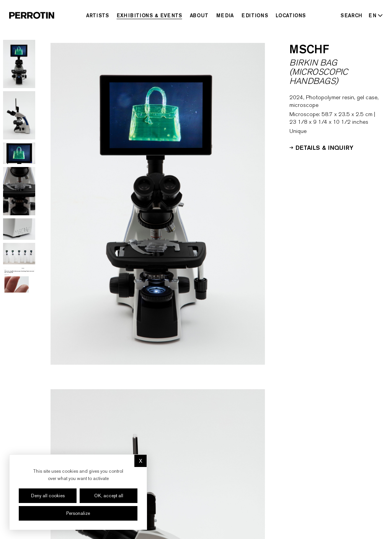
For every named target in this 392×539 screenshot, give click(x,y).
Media (225, 15)
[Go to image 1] (19, 64)
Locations (291, 15)
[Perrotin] (32, 15)
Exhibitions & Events (149, 15)
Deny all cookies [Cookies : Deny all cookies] (48, 496)
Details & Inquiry (321, 147)
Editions (255, 15)
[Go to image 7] (19, 281)
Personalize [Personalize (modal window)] (78, 513)
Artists (98, 15)
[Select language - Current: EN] (374, 15)
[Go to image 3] (19, 153)
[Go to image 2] (19, 115)
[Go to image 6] (19, 254)
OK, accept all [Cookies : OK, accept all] (109, 496)
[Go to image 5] (19, 229)
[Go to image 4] (19, 191)
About (199, 15)
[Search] (352, 15)
